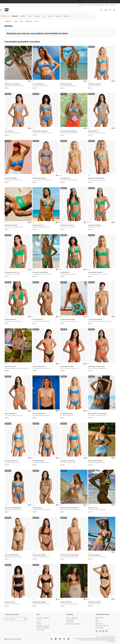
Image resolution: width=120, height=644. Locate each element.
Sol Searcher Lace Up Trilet (18, 273)
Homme (15, 10)
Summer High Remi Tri (18, 415)
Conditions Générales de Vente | (92, 638)
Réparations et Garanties (43, 626)
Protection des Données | (80, 638)
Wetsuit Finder (99, 628)
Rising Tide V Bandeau (18, 179)
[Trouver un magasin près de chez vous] (25, 619)
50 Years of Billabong (72, 618)
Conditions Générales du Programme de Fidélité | (89, 640)
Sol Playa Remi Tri (46, 509)
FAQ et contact (41, 630)
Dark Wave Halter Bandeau (74, 320)
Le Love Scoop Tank (46, 85)
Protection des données (43, 628)
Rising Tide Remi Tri (102, 132)
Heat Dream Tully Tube (18, 226)
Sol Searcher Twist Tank (74, 226)
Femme (25, 10)
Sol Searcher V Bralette (102, 85)
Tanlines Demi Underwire (46, 179)
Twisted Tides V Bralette (46, 556)
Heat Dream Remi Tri (46, 226)
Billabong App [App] (100, 5)
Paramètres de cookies (111, 637)
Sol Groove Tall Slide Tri (46, 415)
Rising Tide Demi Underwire (46, 132)
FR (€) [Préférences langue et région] (107, 5)
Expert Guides (99, 624)
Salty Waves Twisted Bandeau (102, 179)
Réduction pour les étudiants (74, 624)
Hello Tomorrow (100, 618)
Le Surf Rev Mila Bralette (102, 320)
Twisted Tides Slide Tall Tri (18, 556)
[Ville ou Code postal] (16, 619)
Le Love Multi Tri (18, 132)
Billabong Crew (70, 620)
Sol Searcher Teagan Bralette (18, 509)
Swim (21, 21)
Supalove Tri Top (102, 509)
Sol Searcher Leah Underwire (18, 85)
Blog (97, 620)
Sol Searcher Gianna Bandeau (74, 132)
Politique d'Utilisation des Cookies (108, 640)
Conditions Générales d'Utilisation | (107, 638)
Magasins (113, 5)
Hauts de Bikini (29, 21)
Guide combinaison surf (102, 626)
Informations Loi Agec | (101, 637)
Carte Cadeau (91, 5)
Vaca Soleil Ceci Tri (74, 179)
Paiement (39, 624)
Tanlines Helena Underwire (102, 273)
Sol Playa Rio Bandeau (102, 556)
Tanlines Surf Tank (18, 603)
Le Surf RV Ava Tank (18, 368)
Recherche (101, 10)
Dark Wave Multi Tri (46, 320)
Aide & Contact (82, 5)
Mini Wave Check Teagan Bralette (74, 556)
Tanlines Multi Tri (74, 273)
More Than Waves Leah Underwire (102, 415)
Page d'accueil (8, 21)
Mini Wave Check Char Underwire (74, 509)
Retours (39, 622)
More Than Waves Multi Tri (102, 462)
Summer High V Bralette (74, 368)
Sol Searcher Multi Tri (74, 85)
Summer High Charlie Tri (46, 368)
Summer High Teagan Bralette (102, 368)
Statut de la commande (43, 618)
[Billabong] (7, 10)
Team (97, 622)
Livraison (39, 620)
